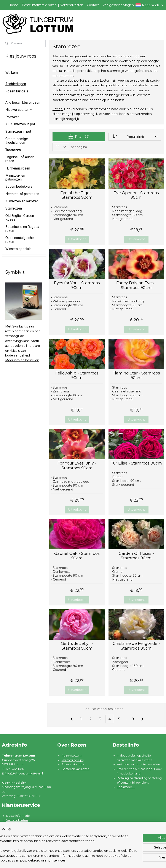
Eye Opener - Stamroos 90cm (136, 195)
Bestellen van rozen (76, 769)
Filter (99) (79, 137)
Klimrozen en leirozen (22, 201)
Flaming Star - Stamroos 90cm (136, 376)
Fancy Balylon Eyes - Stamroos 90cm (136, 285)
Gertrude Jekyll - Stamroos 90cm (77, 646)
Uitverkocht (77, 239)
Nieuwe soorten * (19, 110)
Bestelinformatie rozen (39, 5)
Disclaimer (14, 838)
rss (109, 860)
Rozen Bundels (17, 91)
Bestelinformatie (18, 816)
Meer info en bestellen (22, 360)
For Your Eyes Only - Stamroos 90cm (77, 466)
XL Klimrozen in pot (20, 124)
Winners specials (18, 249)
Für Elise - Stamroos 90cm (136, 463)
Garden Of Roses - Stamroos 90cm (136, 556)
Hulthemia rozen (18, 168)
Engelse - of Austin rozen (20, 159)
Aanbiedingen (16, 84)
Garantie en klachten (21, 825)
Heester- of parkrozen (22, 194)
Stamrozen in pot (18, 131)
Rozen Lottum (72, 755)
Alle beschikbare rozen (23, 102)
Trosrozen (13, 150)
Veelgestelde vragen (118, 5)
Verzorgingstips (73, 760)
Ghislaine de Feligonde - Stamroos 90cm (136, 646)
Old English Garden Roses (20, 218)
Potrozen (12, 117)
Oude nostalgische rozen (20, 240)
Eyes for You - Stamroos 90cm (77, 285)
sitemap (101, 860)
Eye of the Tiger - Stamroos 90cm (77, 195)
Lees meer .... (126, 787)
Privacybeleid (16, 834)
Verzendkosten (72, 5)
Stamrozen (14, 208)
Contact (93, 5)
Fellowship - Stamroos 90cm (77, 376)
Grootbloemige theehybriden (17, 141)
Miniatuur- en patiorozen (15, 177)
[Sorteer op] (135, 137)
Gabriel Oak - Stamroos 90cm (77, 556)
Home (13, 5)
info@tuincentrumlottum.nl (24, 773)
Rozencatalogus (73, 764)
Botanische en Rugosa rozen (22, 229)
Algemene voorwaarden (24, 829)
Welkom (12, 73)
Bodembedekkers (19, 186)
